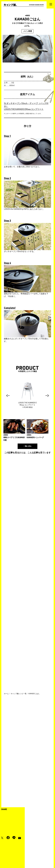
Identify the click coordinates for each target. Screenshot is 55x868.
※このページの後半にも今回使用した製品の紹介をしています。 (23, 113)
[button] (8, 396)
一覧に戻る (27, 446)
